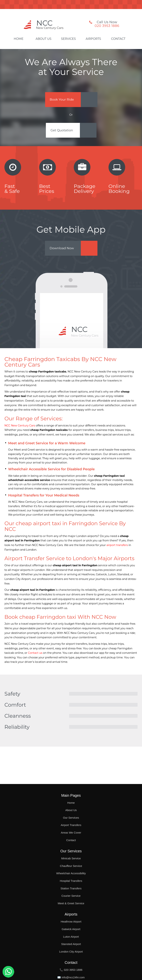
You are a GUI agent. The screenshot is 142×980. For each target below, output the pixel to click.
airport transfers (117, 548)
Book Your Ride (62, 100)
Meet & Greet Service (71, 903)
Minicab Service (71, 858)
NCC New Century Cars (20, 428)
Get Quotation (62, 132)
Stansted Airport (71, 944)
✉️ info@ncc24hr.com (71, 977)
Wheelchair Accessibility (71, 873)
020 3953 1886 (107, 26)
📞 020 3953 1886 (71, 970)
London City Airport (71, 952)
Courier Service (71, 896)
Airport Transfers (71, 825)
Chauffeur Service (71, 866)
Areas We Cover (71, 833)
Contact (118, 39)
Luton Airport (71, 937)
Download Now (63, 250)
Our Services (71, 818)
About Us (44, 39)
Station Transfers (71, 888)
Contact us (35, 656)
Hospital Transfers (71, 881)
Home (18, 39)
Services (68, 39)
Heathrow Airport (71, 922)
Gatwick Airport (71, 929)
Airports (93, 39)
